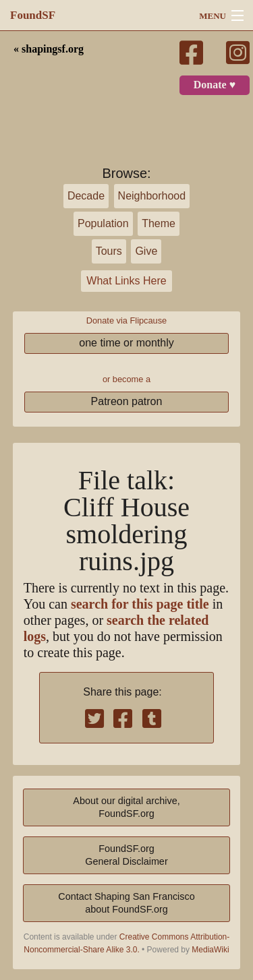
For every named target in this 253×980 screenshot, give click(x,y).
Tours (109, 251)
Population (103, 223)
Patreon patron (127, 401)
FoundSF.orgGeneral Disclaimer (126, 855)
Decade (86, 196)
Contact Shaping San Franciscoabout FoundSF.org (126, 903)
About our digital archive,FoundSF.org (126, 807)
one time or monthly (126, 343)
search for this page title (140, 604)
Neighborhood (152, 196)
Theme (159, 223)
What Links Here (126, 281)
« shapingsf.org (49, 49)
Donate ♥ (215, 85)
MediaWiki (210, 950)
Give (146, 251)
